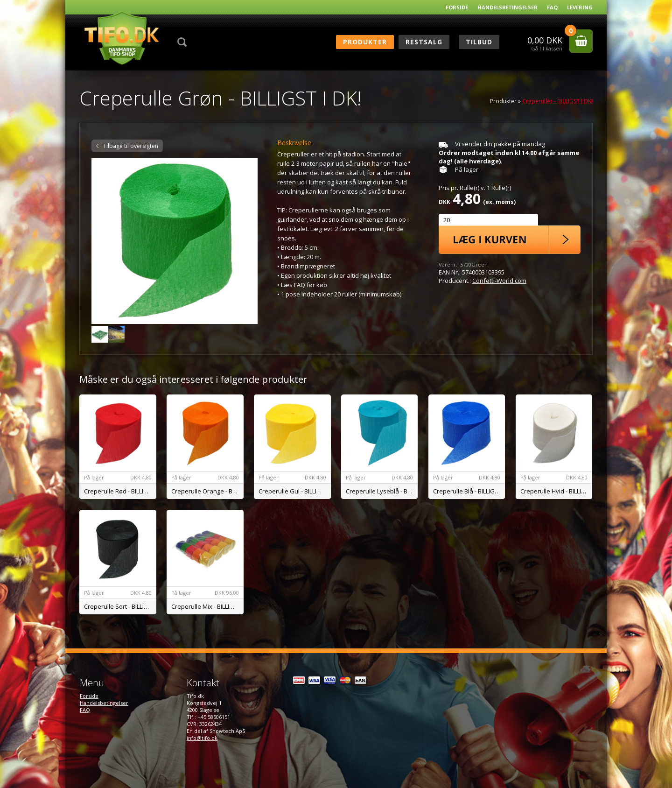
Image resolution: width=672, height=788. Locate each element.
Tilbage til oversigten (131, 146)
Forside (457, 7)
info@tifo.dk (202, 738)
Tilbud (479, 42)
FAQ (552, 7)
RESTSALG (424, 42)
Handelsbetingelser (507, 7)
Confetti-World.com (499, 281)
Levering (580, 7)
